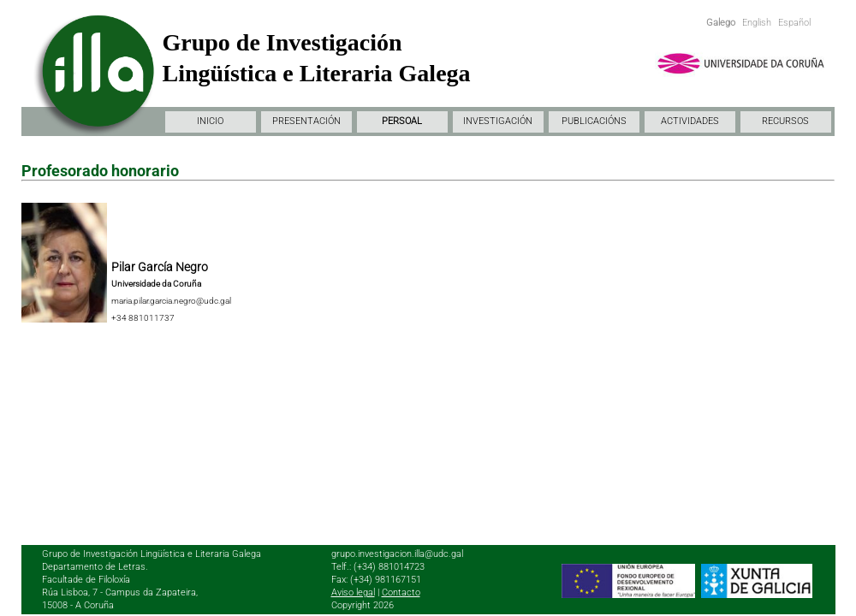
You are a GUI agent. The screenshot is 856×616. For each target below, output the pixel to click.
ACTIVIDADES (690, 121)
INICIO (210, 121)
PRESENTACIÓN (306, 121)
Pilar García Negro (160, 267)
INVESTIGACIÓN (498, 121)
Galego (721, 23)
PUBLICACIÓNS (594, 121)
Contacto (401, 592)
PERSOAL (402, 121)
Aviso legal (353, 592)
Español (794, 23)
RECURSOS (785, 121)
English (757, 23)
